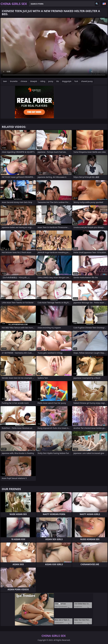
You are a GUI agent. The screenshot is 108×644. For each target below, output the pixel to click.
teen (5, 81)
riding (43, 81)
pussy (51, 81)
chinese (24, 81)
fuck (76, 81)
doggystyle (67, 81)
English (104, 4)
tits (58, 81)
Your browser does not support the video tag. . (54, 48)
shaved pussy (87, 81)
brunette (14, 81)
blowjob (34, 81)
